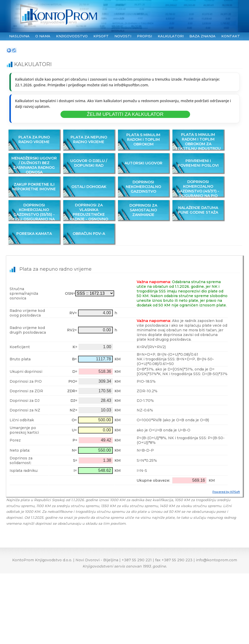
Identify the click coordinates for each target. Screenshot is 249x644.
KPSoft (101, 36)
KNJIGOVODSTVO (72, 36)
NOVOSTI (123, 36)
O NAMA (43, 36)
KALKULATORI (171, 36)
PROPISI (144, 36)
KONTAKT (231, 36)
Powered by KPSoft (226, 492)
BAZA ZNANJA (202, 36)
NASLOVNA (19, 36)
